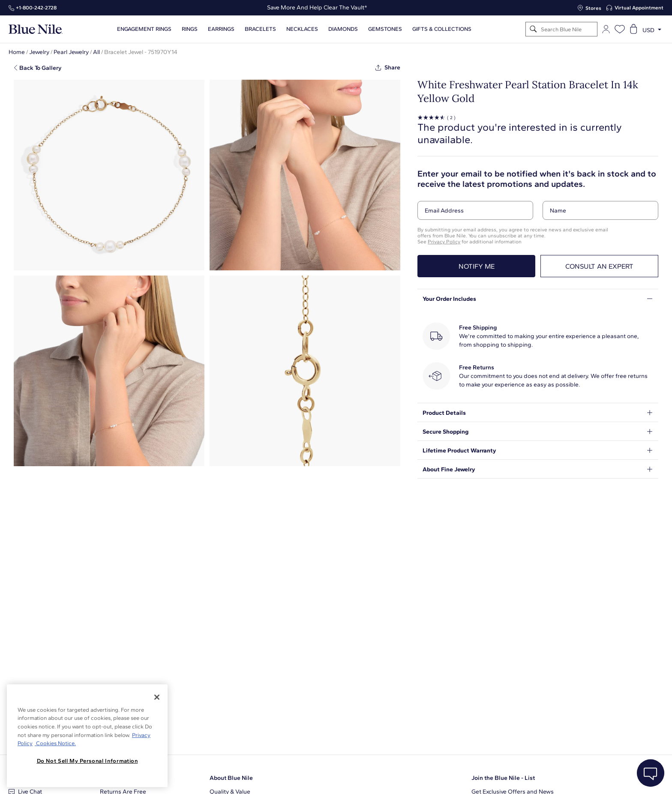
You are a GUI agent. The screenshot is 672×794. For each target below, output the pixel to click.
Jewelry (39, 52)
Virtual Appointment (639, 8)
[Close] (157, 697)
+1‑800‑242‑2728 (36, 8)
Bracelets (260, 29)
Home (17, 52)
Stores (593, 8)
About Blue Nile (231, 778)
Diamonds (343, 29)
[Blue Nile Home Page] (36, 29)
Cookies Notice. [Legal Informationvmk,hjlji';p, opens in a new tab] (55, 743)
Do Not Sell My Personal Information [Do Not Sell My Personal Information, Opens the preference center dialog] (87, 761)
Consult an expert (599, 266)
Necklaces (302, 29)
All (96, 52)
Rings (190, 29)
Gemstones (385, 29)
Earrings (221, 29)
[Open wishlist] (620, 29)
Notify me (477, 266)
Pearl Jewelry (71, 52)
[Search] (533, 29)
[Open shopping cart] (633, 29)
